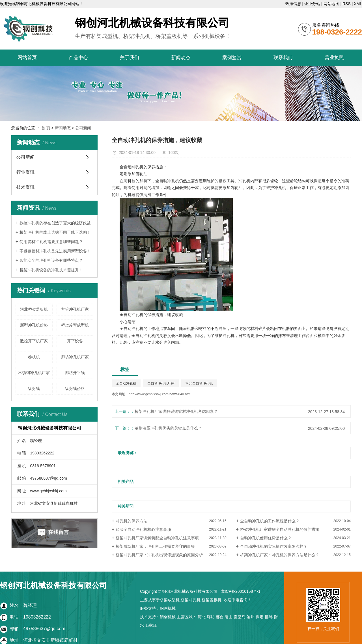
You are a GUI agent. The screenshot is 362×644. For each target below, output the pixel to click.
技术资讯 (25, 187)
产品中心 (78, 58)
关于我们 (130, 58)
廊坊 (211, 617)
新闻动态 (181, 58)
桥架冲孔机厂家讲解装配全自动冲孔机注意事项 (157, 538)
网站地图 (331, 4)
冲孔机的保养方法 (132, 521)
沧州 (251, 617)
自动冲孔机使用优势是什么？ (266, 538)
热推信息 (293, 4)
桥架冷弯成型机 (75, 325)
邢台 (220, 617)
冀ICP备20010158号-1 (241, 591)
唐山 (229, 617)
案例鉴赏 (232, 58)
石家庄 (151, 625)
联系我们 (283, 58)
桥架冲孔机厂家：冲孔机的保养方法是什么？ (280, 555)
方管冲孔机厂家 (75, 309)
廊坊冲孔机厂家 (75, 357)
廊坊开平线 (75, 373)
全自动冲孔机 (126, 383)
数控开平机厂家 (34, 341)
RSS (347, 4)
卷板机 (34, 357)
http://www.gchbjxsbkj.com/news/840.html (160, 394)
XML (358, 4)
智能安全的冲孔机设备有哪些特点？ (51, 260)
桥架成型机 (170, 600)
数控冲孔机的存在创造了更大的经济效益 (55, 223)
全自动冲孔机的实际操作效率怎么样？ (274, 546)
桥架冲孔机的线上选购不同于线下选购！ (55, 232)
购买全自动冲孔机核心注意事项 (143, 529)
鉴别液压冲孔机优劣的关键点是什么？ (168, 428)
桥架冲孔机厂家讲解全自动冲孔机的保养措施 (280, 529)
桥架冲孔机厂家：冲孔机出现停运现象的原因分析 (159, 555)
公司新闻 (83, 128)
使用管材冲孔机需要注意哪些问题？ (51, 242)
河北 (202, 617)
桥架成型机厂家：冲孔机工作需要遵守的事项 (155, 546)
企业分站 (312, 4)
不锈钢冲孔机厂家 (34, 373)
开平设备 (75, 341)
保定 (260, 617)
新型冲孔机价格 (34, 325)
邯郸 (269, 617)
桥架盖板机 (212, 600)
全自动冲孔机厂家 (161, 383)
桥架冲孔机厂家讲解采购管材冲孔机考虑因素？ (176, 411)
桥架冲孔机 (191, 600)
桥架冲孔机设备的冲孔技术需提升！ (51, 270)
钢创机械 (168, 608)
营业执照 (334, 58)
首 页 (46, 128)
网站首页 (27, 58)
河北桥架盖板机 (34, 309)
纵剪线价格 (75, 388)
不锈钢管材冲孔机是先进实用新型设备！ (55, 251)
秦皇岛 (240, 617)
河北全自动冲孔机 (199, 383)
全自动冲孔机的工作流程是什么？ (270, 521)
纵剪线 (34, 388)
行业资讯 (25, 172)
